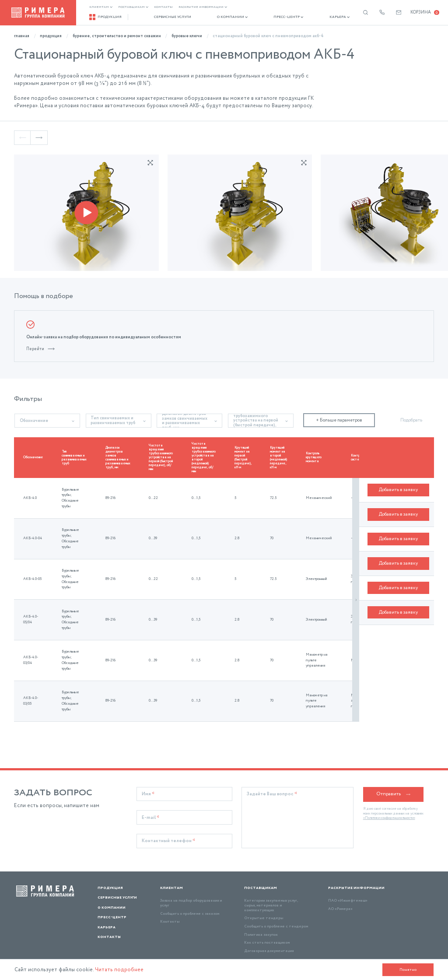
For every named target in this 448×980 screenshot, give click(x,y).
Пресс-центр (274, 18)
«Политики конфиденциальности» (389, 803)
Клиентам (102, 7)
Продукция (106, 17)
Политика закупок (261, 920)
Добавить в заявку (398, 483)
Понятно (406, 969)
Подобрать (411, 405)
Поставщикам (134, 7)
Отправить (393, 780)
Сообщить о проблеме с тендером (276, 912)
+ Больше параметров (339, 405)
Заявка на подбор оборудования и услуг (191, 889)
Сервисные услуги (168, 18)
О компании (223, 18)
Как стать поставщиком (267, 928)
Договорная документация (269, 936)
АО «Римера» (340, 894)
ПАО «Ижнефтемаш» (348, 886)
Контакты (164, 7)
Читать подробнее (124, 970)
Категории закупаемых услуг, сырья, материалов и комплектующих (271, 891)
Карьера (320, 18)
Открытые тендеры (264, 904)
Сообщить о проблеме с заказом (190, 899)
